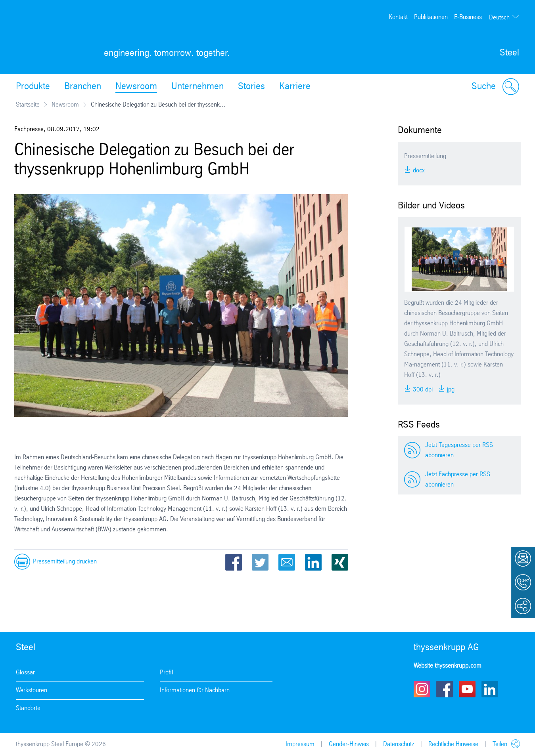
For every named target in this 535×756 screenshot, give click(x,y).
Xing (340, 562)
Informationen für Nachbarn (195, 690)
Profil (166, 673)
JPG (450, 390)
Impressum (300, 744)
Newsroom (136, 87)
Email (287, 562)
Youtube (467, 689)
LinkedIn (313, 562)
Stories (251, 87)
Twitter (260, 562)
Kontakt (398, 17)
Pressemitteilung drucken (65, 562)
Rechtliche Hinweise (453, 744)
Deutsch (499, 18)
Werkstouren (32, 690)
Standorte (28, 708)
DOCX (418, 171)
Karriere (295, 87)
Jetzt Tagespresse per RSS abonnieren (459, 450)
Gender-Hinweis (349, 744)
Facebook (234, 562)
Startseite (28, 105)
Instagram (422, 689)
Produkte (33, 87)
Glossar (25, 673)
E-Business (468, 17)
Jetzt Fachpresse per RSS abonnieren (458, 480)
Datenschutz (399, 744)
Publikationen (431, 17)
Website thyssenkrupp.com (448, 666)
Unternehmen (198, 87)
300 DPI (422, 390)
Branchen (83, 87)
